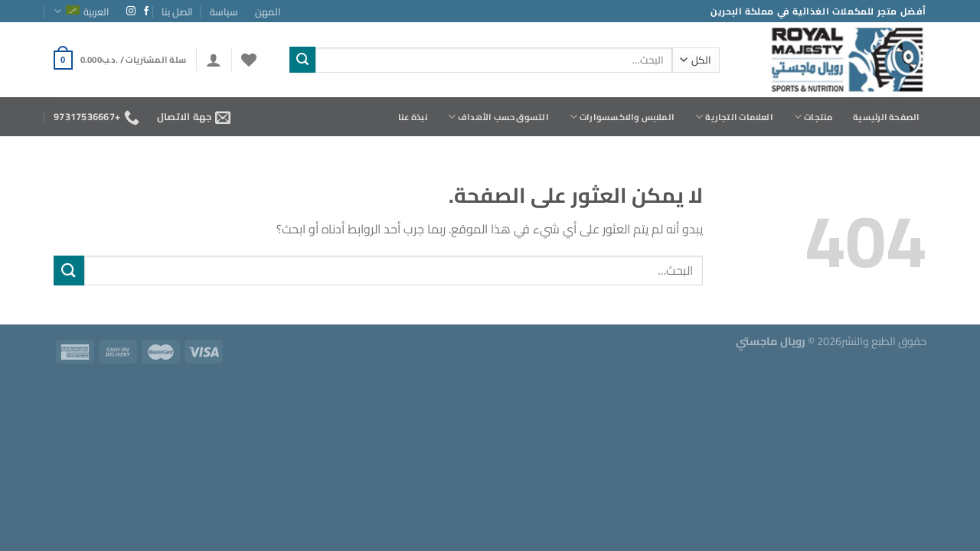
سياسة (224, 11)
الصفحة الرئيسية (886, 117)
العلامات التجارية (734, 117)
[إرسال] (302, 60)
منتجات (813, 117)
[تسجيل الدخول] (214, 60)
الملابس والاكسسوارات (622, 117)
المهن (268, 11)
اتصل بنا (177, 11)
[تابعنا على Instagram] (131, 11)
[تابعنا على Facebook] (146, 11)
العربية (81, 11)
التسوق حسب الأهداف (498, 117)
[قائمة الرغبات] (249, 60)
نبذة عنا (413, 117)
